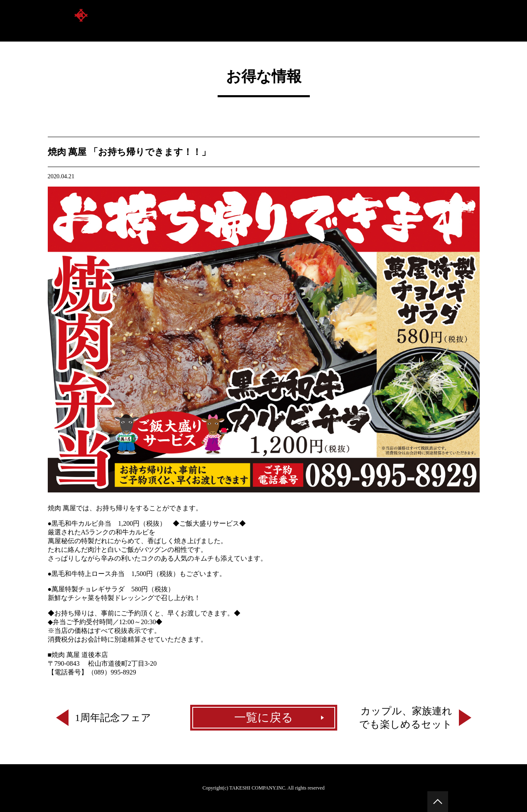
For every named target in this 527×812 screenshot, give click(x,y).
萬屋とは (254, 21)
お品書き (340, 21)
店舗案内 (297, 21)
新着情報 (466, 21)
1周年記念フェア (113, 718)
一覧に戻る (264, 717)
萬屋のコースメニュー (403, 21)
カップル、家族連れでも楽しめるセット (406, 718)
